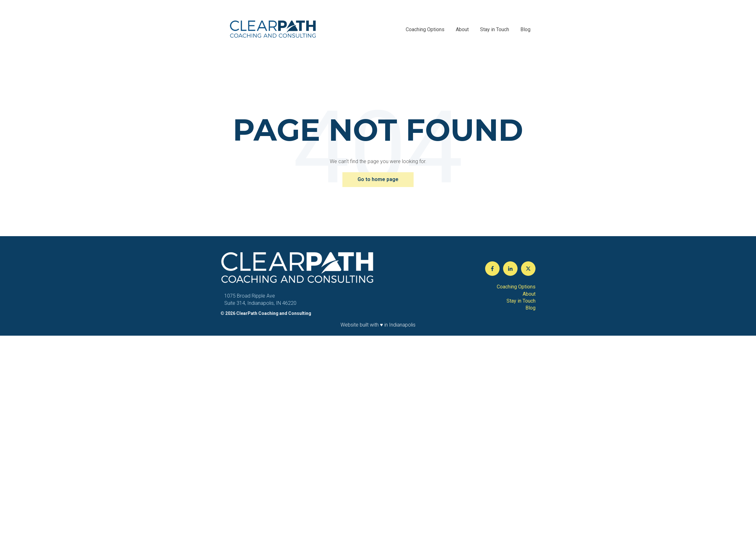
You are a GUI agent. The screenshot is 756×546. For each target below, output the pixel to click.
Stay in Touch (495, 29)
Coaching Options (425, 29)
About (462, 29)
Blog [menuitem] (530, 308)
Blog (525, 29)
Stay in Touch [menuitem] (521, 301)
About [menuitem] (529, 294)
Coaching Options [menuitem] (516, 287)
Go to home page (378, 179)
